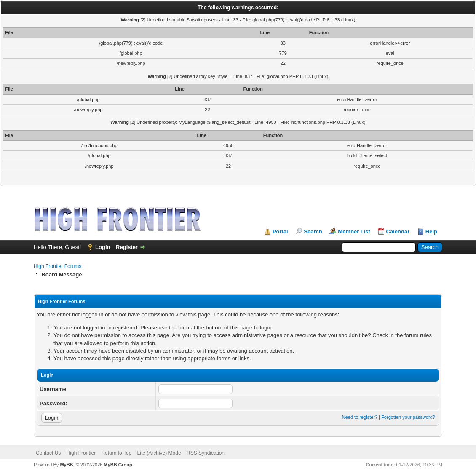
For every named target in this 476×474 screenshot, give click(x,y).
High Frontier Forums (57, 266)
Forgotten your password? (408, 417)
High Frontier (81, 453)
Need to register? (360, 417)
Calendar (398, 232)
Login (103, 247)
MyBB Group (118, 465)
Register (127, 247)
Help (431, 232)
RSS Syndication (206, 453)
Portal (280, 232)
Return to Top (116, 453)
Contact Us (48, 453)
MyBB (66, 465)
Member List (354, 232)
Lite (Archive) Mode (159, 453)
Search (313, 232)
